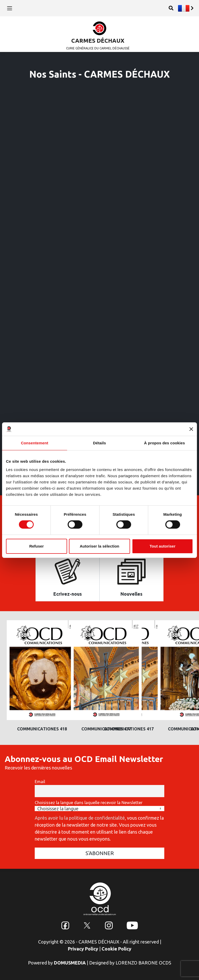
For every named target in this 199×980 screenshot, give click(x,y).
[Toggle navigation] (9, 8)
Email (40, 782)
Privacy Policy (83, 949)
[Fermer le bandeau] (191, 429)
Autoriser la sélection (100, 546)
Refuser (37, 546)
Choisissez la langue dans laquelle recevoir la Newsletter (89, 803)
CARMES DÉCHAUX (98, 40)
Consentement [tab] (35, 443)
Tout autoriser (162, 546)
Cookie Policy (116, 949)
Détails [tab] (99, 443)
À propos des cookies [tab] (165, 443)
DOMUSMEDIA (70, 963)
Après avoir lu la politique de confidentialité (80, 818)
